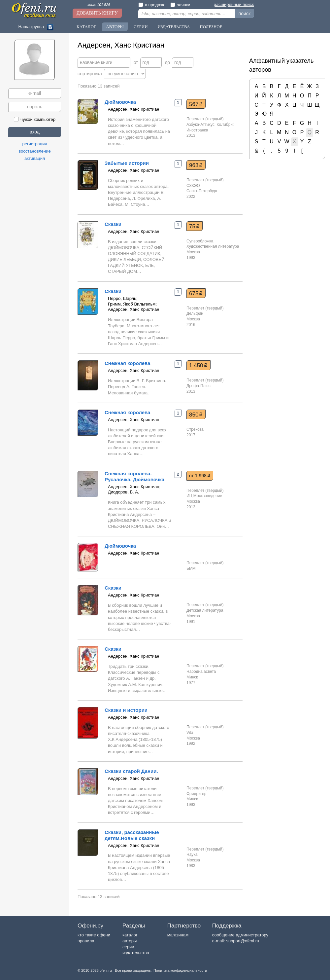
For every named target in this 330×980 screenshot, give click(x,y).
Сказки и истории (126, 710)
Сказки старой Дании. (131, 771)
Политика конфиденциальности (180, 970)
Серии (141, 27)
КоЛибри (225, 125)
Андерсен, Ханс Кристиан (133, 109)
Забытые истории (127, 163)
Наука (192, 854)
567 (196, 104)
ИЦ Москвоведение (204, 496)
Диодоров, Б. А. (123, 492)
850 (196, 415)
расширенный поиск (234, 4)
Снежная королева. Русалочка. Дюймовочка (134, 476)
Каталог (86, 27)
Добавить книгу (97, 13)
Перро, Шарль (122, 298)
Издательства (174, 27)
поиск (245, 14)
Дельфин (195, 313)
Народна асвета (201, 671)
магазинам (178, 935)
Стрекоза (195, 429)
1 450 (198, 365)
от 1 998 (200, 476)
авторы (130, 941)
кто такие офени (94, 935)
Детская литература (205, 610)
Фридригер (196, 794)
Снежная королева (127, 363)
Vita (190, 733)
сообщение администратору (240, 935)
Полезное (211, 27)
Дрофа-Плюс (198, 386)
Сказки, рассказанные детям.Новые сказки (132, 835)
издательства (136, 953)
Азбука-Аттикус (200, 125)
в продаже (152, 5)
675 (196, 293)
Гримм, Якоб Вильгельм (132, 304)
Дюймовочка (120, 102)
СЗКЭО (193, 186)
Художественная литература (213, 246)
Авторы (115, 27)
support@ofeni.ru (243, 941)
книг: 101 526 (99, 5)
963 (196, 165)
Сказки (113, 224)
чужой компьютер (35, 119)
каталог (130, 935)
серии (128, 947)
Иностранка (197, 130)
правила (86, 941)
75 (194, 226)
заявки (180, 5)
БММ (191, 568)
